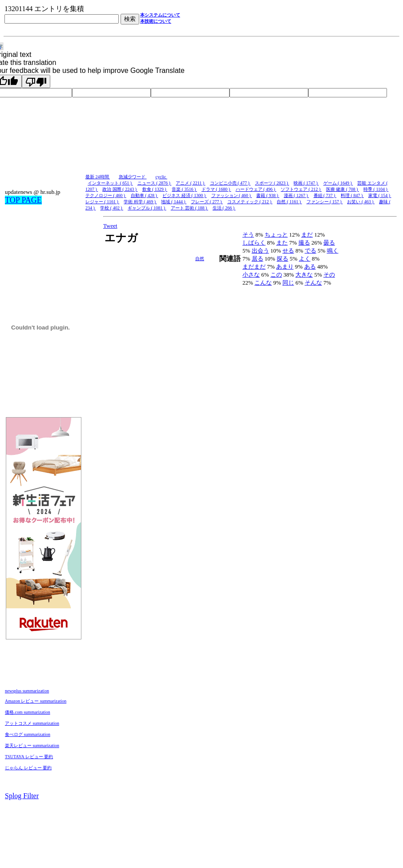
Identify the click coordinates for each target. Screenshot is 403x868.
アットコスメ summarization (32, 723)
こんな (263, 283)
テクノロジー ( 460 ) (106, 195)
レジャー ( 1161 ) (102, 202)
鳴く (333, 251)
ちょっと (276, 235)
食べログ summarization (28, 734)
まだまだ (254, 267)
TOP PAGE (23, 200)
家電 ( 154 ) (380, 195)
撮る (304, 243)
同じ (288, 283)
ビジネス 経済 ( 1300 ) (184, 195)
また (282, 243)
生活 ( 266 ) (224, 208)
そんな (313, 283)
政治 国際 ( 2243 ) (120, 189)
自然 (200, 259)
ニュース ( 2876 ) (155, 183)
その (329, 275)
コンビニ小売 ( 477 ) (230, 183)
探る (282, 259)
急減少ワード (133, 177)
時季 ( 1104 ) (376, 189)
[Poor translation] (36, 81)
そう (248, 235)
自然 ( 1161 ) (289, 202)
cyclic (161, 177)
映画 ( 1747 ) (306, 183)
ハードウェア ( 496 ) (256, 189)
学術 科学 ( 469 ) (140, 202)
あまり (285, 267)
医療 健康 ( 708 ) (343, 189)
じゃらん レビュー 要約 (28, 768)
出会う (260, 251)
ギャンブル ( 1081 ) (147, 208)
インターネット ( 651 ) (110, 183)
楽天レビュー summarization (32, 745)
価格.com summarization (28, 712)
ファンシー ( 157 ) (325, 202)
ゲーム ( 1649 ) (338, 183)
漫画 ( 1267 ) (296, 195)
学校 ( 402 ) (112, 208)
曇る (329, 243)
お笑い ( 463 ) (361, 202)
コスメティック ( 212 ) (250, 202)
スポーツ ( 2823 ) (272, 183)
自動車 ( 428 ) (145, 195)
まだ (307, 235)
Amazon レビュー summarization (36, 701)
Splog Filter (22, 796)
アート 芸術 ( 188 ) (189, 208)
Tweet (110, 226)
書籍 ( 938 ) (268, 195)
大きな (304, 275)
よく (305, 259)
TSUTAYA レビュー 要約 (29, 757)
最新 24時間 (98, 177)
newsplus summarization (27, 691)
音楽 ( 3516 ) (184, 189)
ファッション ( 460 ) (232, 195)
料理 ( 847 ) (352, 195)
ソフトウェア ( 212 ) (301, 189)
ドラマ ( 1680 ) (216, 189)
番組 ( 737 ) (325, 195)
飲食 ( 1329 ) (155, 189)
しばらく (254, 243)
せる (288, 251)
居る (258, 259)
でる (310, 251)
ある (310, 267)
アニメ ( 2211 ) (190, 183)
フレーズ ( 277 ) (207, 202)
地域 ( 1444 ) (174, 202)
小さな (251, 275)
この (276, 275)
